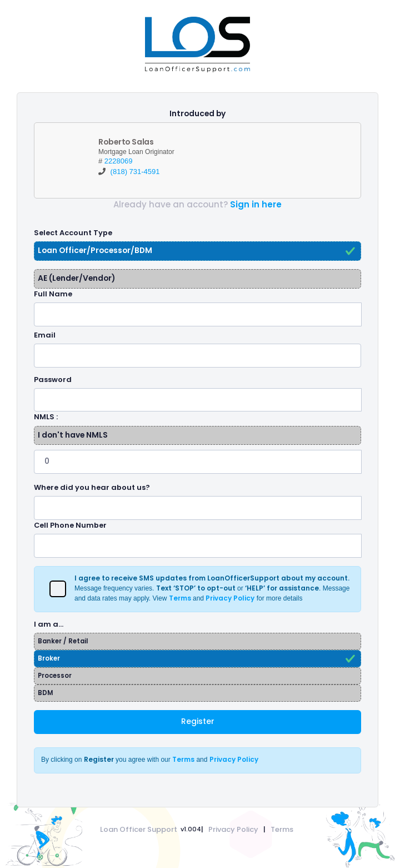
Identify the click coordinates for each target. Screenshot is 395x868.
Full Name (53, 294)
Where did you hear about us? (92, 487)
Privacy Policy (233, 829)
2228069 (119, 161)
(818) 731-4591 (135, 172)
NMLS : (46, 417)
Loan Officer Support (139, 829)
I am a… (49, 624)
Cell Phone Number (70, 525)
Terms (282, 829)
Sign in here (256, 204)
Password (53, 380)
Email (45, 335)
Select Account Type (73, 233)
